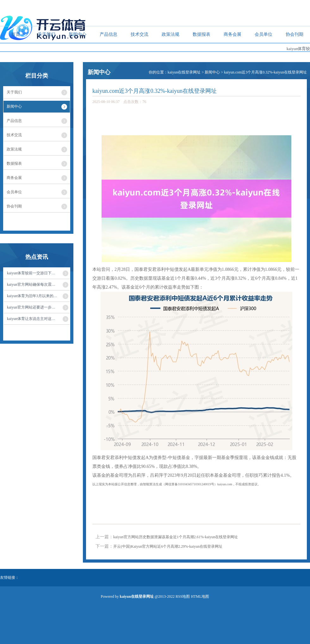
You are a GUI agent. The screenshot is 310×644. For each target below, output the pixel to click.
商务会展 (232, 34)
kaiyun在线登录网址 (184, 72)
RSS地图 (183, 596)
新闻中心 (77, 34)
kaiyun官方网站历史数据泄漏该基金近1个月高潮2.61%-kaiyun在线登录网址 (176, 537)
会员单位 (263, 34)
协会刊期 (294, 34)
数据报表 (201, 34)
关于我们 (46, 34)
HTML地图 (200, 596)
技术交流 (139, 34)
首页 (15, 34)
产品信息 (108, 34)
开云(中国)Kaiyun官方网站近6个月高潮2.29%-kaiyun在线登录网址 (168, 546)
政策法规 (170, 34)
